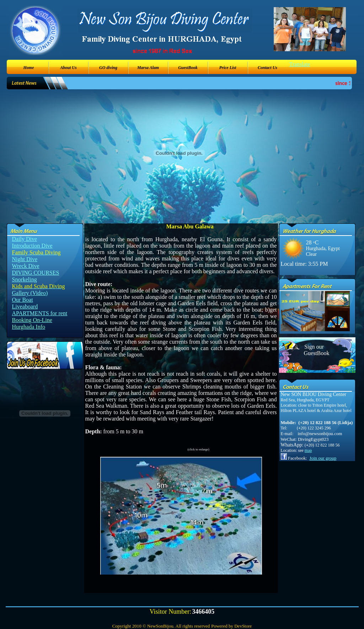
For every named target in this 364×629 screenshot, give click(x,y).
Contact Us (267, 68)
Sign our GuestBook (314, 350)
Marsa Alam (148, 68)
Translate (300, 64)
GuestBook (188, 68)
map (308, 450)
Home (29, 68)
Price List (228, 68)
